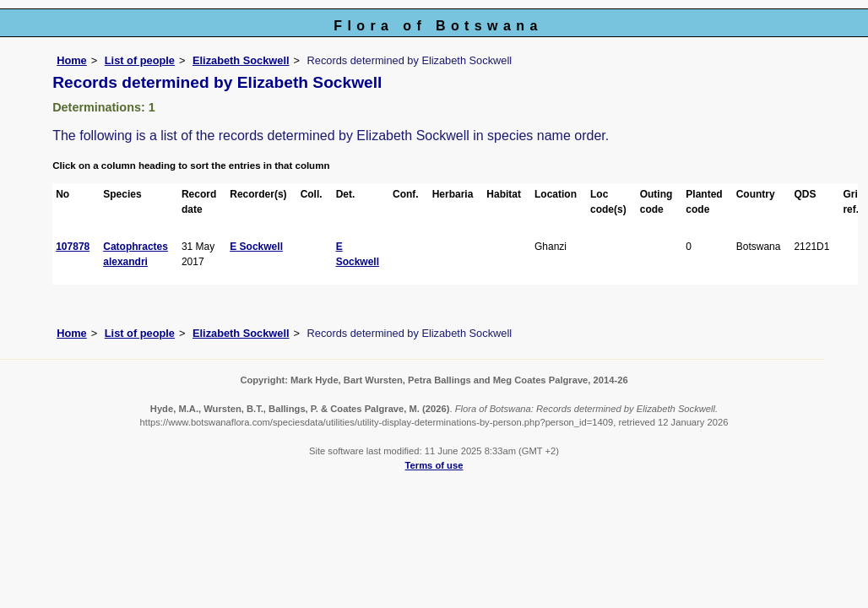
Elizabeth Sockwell (241, 60)
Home (72, 60)
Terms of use (434, 465)
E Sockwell (256, 247)
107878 (73, 247)
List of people (140, 60)
